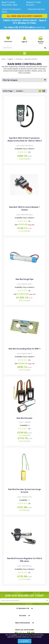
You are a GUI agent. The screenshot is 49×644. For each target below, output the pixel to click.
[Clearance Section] (37, 9)
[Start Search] (45, 48)
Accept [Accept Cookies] (25, 641)
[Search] (22, 48)
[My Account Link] (25, 39)
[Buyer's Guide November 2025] (12, 3)
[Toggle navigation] (24, 53)
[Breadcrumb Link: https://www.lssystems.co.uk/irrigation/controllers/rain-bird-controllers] (31, 59)
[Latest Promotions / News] (12, 10)
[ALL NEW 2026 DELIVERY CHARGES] (24, 16)
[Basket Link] (41, 40)
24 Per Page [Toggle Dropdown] (8, 91)
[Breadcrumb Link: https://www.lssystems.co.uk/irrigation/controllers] (19, 59)
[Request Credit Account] (37, 3)
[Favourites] (8, 39)
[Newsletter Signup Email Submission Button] (47, 600)
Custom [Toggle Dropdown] (19, 91)
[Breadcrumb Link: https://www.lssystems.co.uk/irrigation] (11, 59)
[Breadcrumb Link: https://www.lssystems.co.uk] (4, 59)
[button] (24, 152)
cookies (14, 635)
